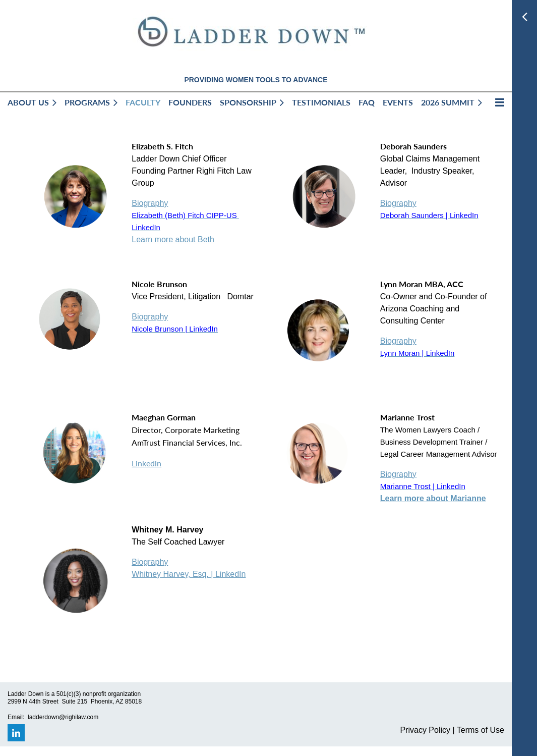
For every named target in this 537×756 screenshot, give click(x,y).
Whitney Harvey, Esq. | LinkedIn (189, 574)
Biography (150, 203)
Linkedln (146, 463)
